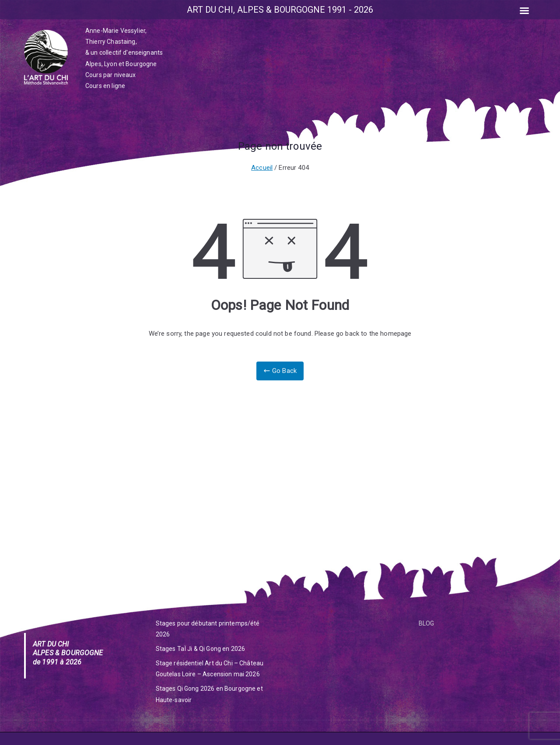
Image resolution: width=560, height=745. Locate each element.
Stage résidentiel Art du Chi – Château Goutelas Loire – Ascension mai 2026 (210, 669)
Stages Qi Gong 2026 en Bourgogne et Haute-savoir (209, 694)
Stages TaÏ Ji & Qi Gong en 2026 (201, 649)
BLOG (427, 623)
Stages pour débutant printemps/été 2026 (208, 629)
